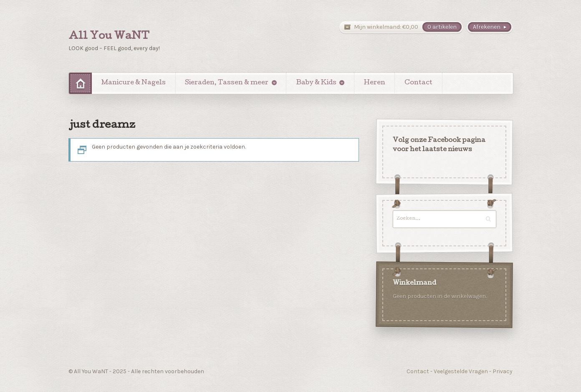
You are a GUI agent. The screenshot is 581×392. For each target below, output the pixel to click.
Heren (375, 83)
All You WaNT (109, 37)
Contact (418, 83)
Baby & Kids (316, 83)
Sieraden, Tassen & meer (227, 83)
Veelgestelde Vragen (461, 371)
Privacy (503, 371)
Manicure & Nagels (134, 83)
